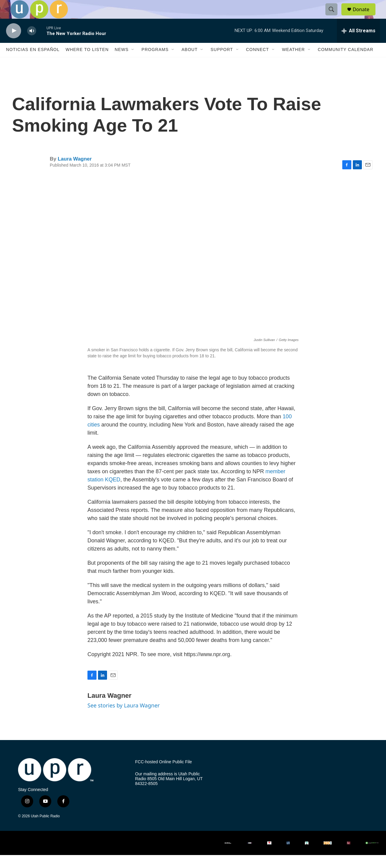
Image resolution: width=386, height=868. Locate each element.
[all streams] (358, 44)
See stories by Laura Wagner (124, 718)
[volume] (32, 44)
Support (222, 63)
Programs (155, 63)
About (190, 63)
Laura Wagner (75, 172)
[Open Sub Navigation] (133, 63)
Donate (365, 16)
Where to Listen (87, 63)
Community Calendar (346, 63)
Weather (293, 63)
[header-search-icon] (334, 16)
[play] (14, 44)
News (122, 63)
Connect (258, 63)
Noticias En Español (33, 63)
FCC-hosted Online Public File (163, 775)
